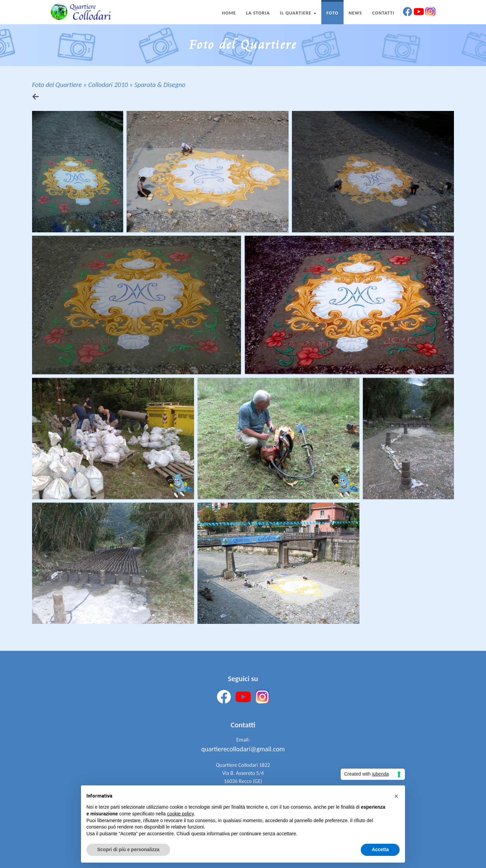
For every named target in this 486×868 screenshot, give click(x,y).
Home (229, 13)
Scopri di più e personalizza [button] (128, 849)
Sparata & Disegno (160, 85)
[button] (396, 796)
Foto (332, 13)
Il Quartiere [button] (298, 13)
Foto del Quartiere (57, 85)
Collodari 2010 (108, 85)
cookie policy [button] (180, 814)
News (355, 13)
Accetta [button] (380, 849)
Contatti (383, 13)
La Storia (258, 13)
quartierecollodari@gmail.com (243, 749)
